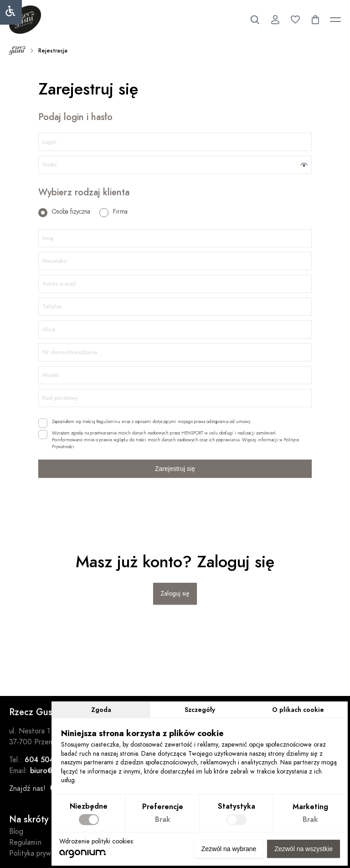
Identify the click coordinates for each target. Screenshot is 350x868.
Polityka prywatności (42, 853)
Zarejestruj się (175, 469)
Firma (113, 212)
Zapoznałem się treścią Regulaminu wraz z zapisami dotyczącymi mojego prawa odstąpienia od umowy (144, 422)
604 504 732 (47, 760)
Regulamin (25, 842)
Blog (16, 831)
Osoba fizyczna (64, 212)
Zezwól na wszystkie (304, 849)
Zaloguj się (175, 593)
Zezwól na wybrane (229, 849)
